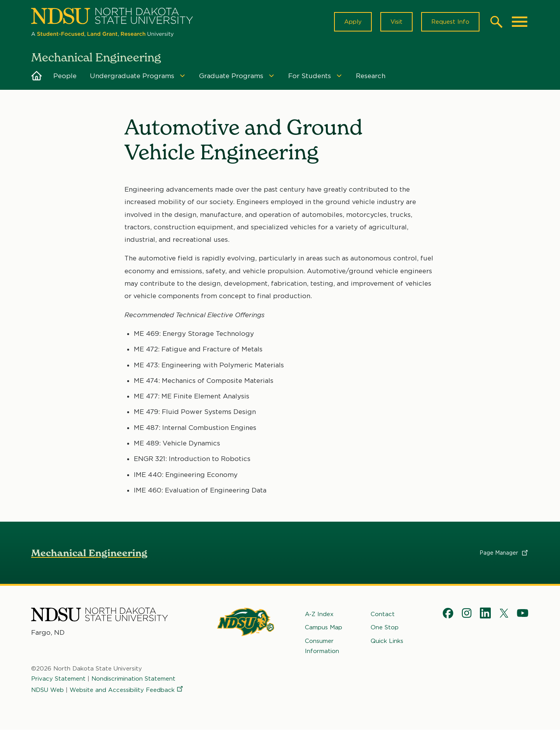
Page (504, 553)
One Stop (385, 627)
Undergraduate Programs (132, 76)
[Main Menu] (520, 22)
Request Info (450, 22)
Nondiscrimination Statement (133, 679)
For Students (310, 76)
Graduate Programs (231, 76)
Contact (383, 614)
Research (371, 76)
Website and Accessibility (127, 690)
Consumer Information (322, 646)
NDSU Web (47, 690)
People (65, 76)
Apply (353, 22)
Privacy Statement (58, 679)
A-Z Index (319, 614)
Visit (396, 22)
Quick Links (387, 641)
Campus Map (324, 627)
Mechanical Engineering (89, 553)
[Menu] (182, 76)
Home (37, 76)
